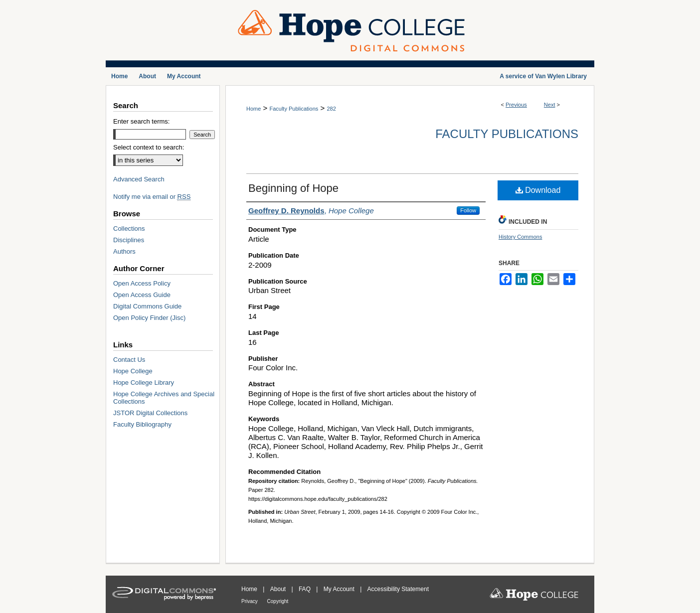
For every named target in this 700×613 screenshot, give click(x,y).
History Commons (520, 237)
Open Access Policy (142, 283)
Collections (129, 229)
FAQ (305, 589)
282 (331, 109)
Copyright (278, 601)
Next (550, 105)
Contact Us (129, 360)
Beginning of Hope (293, 188)
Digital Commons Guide (147, 306)
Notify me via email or (152, 197)
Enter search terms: (141, 121)
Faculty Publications (294, 109)
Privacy (250, 601)
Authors (124, 251)
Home (254, 109)
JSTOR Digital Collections (150, 413)
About (279, 589)
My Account (340, 589)
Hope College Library (144, 383)
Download (538, 190)
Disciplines (129, 240)
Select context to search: (149, 147)
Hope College (133, 371)
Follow (468, 210)
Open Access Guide (142, 295)
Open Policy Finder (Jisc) (149, 318)
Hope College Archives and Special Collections (164, 398)
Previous (516, 105)
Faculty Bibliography (142, 424)
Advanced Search (139, 179)
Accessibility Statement (398, 589)
